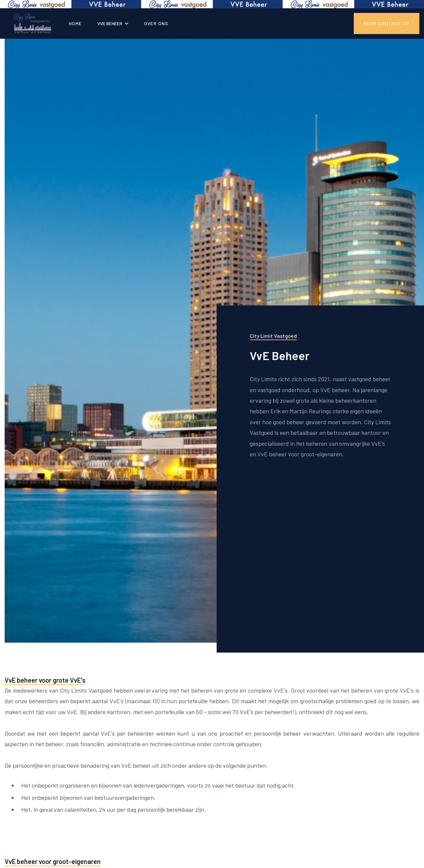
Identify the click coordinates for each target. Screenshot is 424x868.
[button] (113, 23)
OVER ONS (156, 23)
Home (76, 23)
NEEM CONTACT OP (387, 23)
